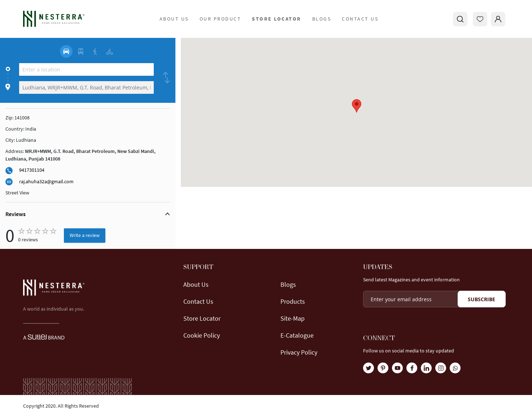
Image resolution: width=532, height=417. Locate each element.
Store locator (202, 318)
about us (174, 19)
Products (293, 301)
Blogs (322, 19)
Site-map (293, 318)
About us (196, 284)
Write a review (85, 235)
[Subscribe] (482, 299)
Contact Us (360, 19)
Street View (17, 193)
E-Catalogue (297, 335)
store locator (277, 19)
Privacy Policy (299, 352)
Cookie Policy (202, 335)
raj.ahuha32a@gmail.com (46, 181)
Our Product (221, 19)
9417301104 (32, 170)
